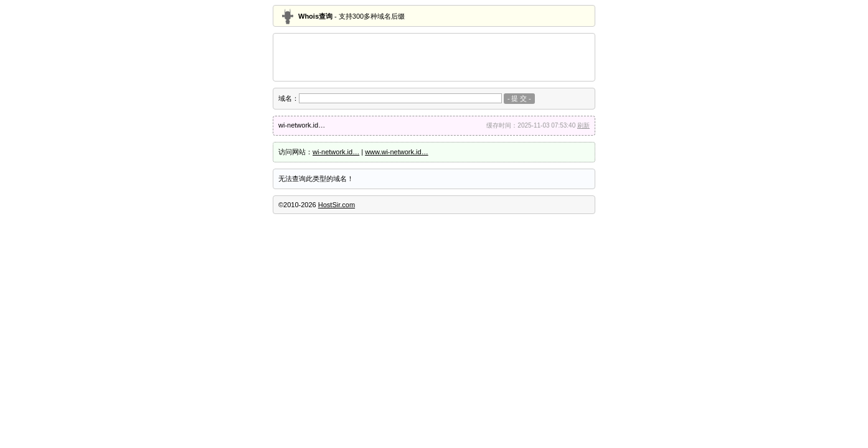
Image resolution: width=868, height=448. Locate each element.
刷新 (583, 125)
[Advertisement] (434, 57)
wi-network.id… (336, 152)
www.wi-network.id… (396, 152)
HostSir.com (337, 205)
